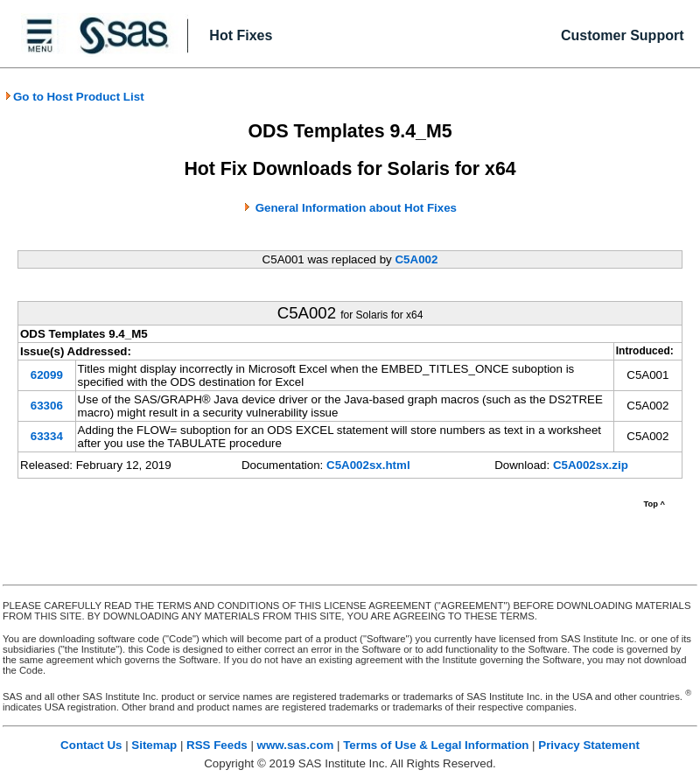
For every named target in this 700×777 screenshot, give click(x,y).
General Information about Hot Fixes (356, 208)
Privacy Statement (589, 745)
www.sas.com (296, 745)
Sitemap (154, 745)
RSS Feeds (217, 745)
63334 (47, 436)
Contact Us (91, 745)
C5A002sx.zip (591, 465)
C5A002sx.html (368, 465)
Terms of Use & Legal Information (436, 745)
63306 (47, 406)
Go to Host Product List (74, 97)
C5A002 (416, 259)
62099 (47, 375)
